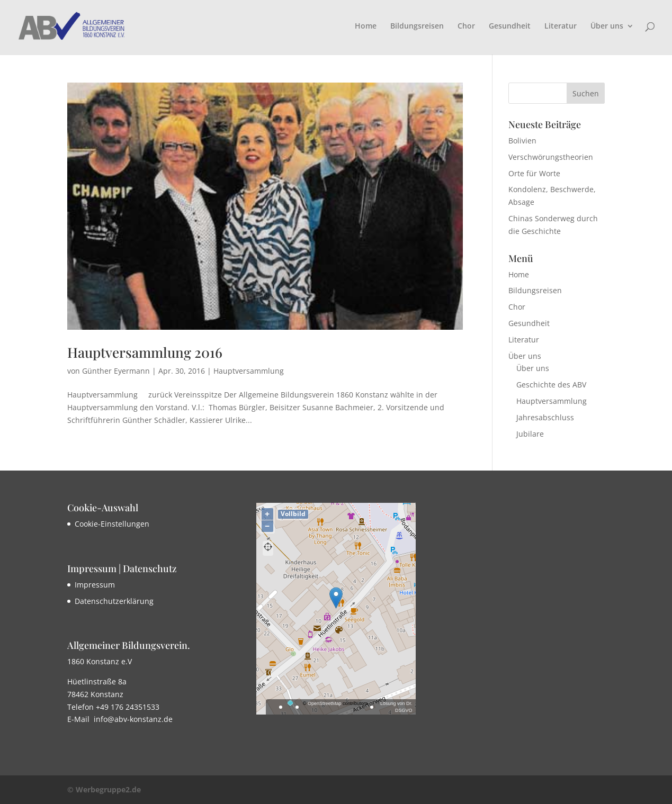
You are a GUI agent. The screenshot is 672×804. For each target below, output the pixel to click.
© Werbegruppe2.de (104, 789)
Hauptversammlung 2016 (145, 352)
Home (366, 26)
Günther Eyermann (116, 371)
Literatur (561, 26)
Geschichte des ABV (551, 385)
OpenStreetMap (325, 703)
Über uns (607, 26)
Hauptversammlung (249, 371)
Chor (466, 26)
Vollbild (293, 514)
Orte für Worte (534, 173)
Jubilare (530, 434)
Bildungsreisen (417, 26)
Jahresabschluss (545, 417)
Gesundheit (510, 26)
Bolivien (522, 141)
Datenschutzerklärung (114, 601)
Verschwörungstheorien (551, 157)
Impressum (95, 585)
